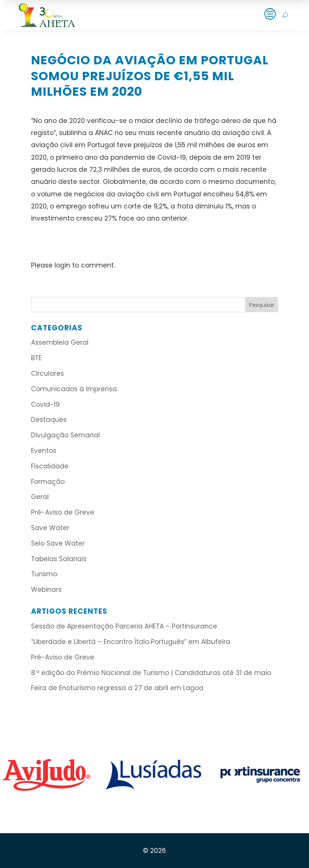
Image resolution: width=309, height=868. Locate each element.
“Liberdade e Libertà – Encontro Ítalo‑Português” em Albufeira (132, 642)
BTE (36, 358)
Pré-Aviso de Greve (63, 512)
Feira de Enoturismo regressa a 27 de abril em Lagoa (117, 688)
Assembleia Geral (60, 342)
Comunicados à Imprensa (74, 389)
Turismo (44, 574)
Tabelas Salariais (59, 559)
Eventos (44, 451)
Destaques (49, 420)
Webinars (46, 590)
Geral (40, 497)
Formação (48, 482)
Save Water (50, 528)
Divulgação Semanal (65, 435)
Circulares (47, 373)
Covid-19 (45, 404)
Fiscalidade (50, 466)
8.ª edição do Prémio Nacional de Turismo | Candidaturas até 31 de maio (151, 673)
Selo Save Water (58, 543)
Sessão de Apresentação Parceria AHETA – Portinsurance (124, 626)
